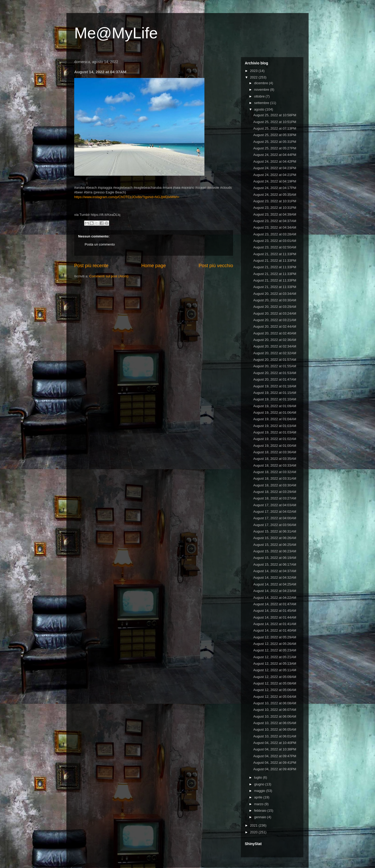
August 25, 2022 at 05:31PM (275, 142)
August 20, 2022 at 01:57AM (275, 360)
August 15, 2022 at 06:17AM (275, 564)
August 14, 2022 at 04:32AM (275, 577)
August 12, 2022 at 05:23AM (275, 650)
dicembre (262, 83)
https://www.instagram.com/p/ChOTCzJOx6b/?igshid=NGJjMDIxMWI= (127, 197)
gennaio (261, 817)
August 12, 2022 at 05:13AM (275, 664)
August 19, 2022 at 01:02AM (275, 439)
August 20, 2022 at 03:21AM (275, 320)
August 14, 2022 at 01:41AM (275, 624)
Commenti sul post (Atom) (109, 276)
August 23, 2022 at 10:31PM (275, 201)
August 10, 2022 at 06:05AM (275, 723)
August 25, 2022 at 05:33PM (275, 135)
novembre (262, 90)
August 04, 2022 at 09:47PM (275, 756)
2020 (254, 832)
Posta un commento (100, 244)
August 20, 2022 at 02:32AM (275, 353)
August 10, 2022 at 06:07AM (275, 710)
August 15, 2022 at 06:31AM (275, 531)
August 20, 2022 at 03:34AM (275, 294)
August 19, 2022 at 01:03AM (275, 426)
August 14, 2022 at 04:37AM (275, 571)
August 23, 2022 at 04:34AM (275, 227)
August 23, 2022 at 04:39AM (275, 214)
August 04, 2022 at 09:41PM (275, 763)
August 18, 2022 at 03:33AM (275, 465)
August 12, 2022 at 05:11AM (275, 670)
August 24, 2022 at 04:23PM (275, 168)
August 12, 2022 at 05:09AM (275, 677)
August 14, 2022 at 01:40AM (275, 630)
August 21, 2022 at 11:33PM (275, 254)
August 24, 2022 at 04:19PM (275, 181)
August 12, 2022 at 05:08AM (275, 683)
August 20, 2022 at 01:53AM (275, 373)
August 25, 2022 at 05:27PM (275, 148)
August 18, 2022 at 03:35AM (275, 459)
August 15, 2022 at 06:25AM (275, 545)
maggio (260, 791)
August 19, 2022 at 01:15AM (275, 393)
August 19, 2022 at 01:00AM (275, 446)
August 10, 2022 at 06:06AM (275, 716)
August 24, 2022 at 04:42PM (275, 161)
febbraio (261, 811)
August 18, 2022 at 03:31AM (275, 478)
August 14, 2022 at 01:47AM (275, 604)
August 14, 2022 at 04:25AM (275, 584)
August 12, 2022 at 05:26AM (275, 644)
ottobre (260, 96)
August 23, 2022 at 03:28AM (275, 234)
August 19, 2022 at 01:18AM (275, 386)
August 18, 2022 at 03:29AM (275, 492)
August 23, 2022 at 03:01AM (275, 241)
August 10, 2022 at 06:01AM (275, 736)
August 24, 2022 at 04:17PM (275, 188)
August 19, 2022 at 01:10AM (275, 399)
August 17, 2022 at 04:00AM (275, 518)
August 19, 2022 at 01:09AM (275, 406)
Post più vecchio (216, 266)
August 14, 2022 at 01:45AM (275, 611)
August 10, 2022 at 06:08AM (275, 703)
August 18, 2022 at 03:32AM (275, 472)
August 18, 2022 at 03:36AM (275, 452)
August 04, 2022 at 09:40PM (275, 769)
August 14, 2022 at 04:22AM (275, 598)
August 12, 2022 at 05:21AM (275, 657)
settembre (262, 103)
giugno (260, 784)
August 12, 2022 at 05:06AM (275, 690)
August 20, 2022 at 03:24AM (275, 313)
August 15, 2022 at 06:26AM (275, 538)
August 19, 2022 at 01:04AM (275, 419)
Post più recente (91, 266)
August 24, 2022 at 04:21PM (275, 175)
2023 (254, 71)
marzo (259, 804)
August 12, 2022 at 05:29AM (275, 637)
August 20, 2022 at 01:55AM (275, 366)
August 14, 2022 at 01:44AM (275, 617)
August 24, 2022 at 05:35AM (275, 195)
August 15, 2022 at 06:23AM (275, 551)
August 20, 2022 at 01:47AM (275, 379)
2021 (254, 825)
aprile (259, 797)
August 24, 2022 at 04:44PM (275, 155)
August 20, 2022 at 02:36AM (275, 340)
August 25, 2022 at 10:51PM (275, 122)
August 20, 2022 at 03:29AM (275, 307)
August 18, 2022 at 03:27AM (275, 498)
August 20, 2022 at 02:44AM (275, 326)
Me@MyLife (116, 33)
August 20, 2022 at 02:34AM (275, 346)
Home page (153, 266)
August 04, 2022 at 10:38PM (275, 749)
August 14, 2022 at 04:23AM (275, 591)
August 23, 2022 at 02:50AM (275, 247)
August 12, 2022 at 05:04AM (275, 697)
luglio (259, 777)
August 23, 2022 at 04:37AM (275, 221)
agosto (260, 109)
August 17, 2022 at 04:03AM (275, 505)
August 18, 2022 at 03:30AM (275, 485)
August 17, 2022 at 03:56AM (275, 525)
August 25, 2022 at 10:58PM (275, 115)
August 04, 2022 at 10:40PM (275, 743)
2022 (254, 77)
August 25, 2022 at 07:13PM (275, 128)
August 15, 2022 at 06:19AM (275, 558)
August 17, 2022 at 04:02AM (275, 512)
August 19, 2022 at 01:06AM (275, 412)
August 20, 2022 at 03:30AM (275, 300)
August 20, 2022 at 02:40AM (275, 333)
